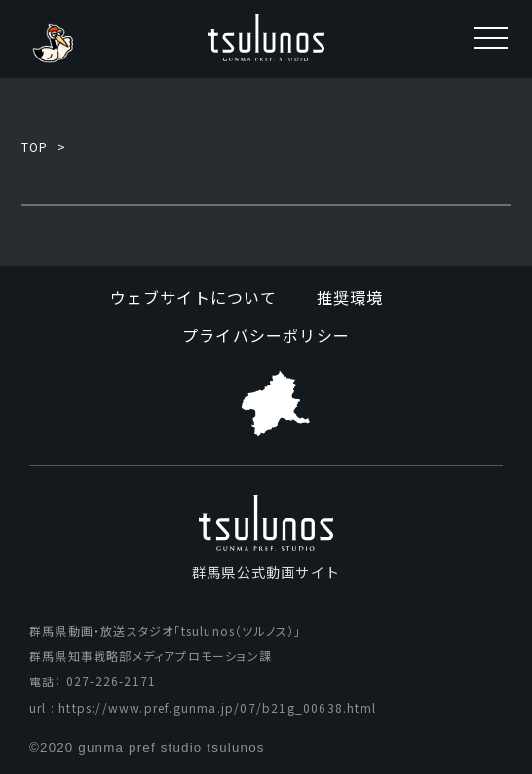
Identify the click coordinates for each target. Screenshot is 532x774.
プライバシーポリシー (266, 335)
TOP (35, 147)
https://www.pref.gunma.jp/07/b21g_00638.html (217, 707)
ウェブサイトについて (194, 297)
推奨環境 (350, 297)
